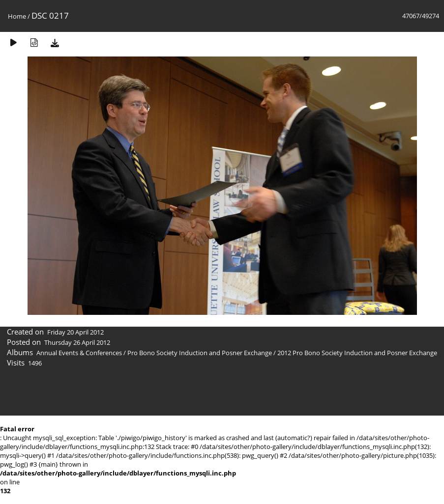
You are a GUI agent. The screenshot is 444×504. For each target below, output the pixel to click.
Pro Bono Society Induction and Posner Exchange (200, 353)
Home (17, 16)
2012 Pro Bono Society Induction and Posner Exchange (357, 353)
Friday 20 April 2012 (75, 332)
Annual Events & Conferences (79, 353)
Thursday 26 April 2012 (77, 342)
